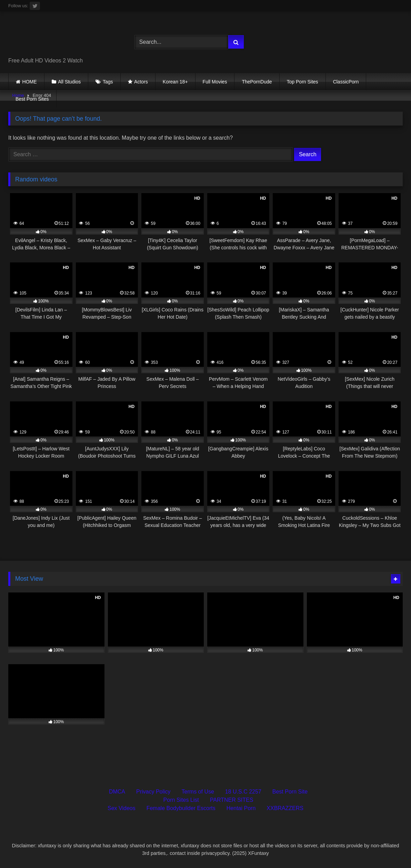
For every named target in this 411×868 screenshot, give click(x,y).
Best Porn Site (290, 792)
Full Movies (215, 82)
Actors (141, 82)
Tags (108, 82)
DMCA (117, 792)
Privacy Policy (153, 792)
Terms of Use (198, 792)
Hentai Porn (241, 808)
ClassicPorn (346, 82)
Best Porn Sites (32, 99)
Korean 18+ (175, 82)
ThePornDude (257, 82)
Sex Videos (122, 808)
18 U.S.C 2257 (243, 792)
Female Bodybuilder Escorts (181, 808)
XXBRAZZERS (285, 808)
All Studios (69, 82)
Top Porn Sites (303, 82)
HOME (30, 82)
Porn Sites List (181, 800)
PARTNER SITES (232, 800)
